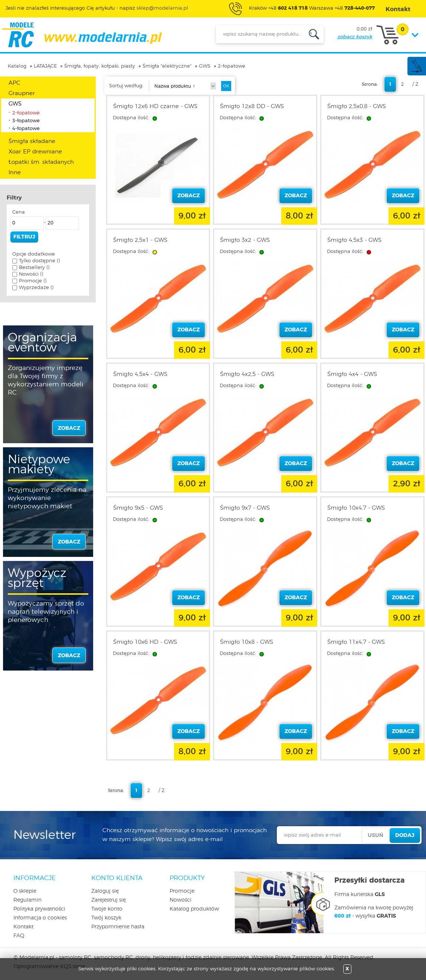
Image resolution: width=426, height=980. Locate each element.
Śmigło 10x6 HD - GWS (145, 642)
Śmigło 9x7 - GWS (245, 508)
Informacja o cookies (40, 918)
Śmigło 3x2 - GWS (245, 240)
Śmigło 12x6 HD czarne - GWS (155, 106)
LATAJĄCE (45, 66)
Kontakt (23, 927)
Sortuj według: (126, 86)
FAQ (19, 936)
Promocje (182, 891)
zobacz (69, 428)
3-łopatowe (26, 121)
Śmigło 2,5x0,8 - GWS (357, 106)
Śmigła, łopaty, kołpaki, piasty (100, 66)
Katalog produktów (194, 909)
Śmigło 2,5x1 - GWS (140, 240)
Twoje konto (107, 909)
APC (14, 83)
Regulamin (27, 900)
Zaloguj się (105, 891)
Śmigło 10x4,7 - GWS (356, 508)
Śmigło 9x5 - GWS (138, 508)
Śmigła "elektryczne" (167, 66)
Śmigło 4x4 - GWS (352, 374)
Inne (15, 173)
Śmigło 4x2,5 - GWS (247, 374)
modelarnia (82, 35)
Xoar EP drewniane (35, 152)
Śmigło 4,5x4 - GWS (140, 374)
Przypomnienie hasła (118, 927)
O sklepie (25, 891)
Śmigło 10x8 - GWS (247, 642)
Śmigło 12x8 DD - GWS (252, 106)
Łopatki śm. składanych (41, 162)
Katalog (17, 66)
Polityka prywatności (39, 909)
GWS (205, 66)
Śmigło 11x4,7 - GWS (356, 642)
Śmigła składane (32, 141)
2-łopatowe (232, 66)
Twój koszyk (106, 918)
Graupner (22, 93)
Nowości (181, 900)
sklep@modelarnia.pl (162, 8)
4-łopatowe (26, 129)
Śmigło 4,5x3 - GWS (354, 240)
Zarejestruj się (109, 900)
